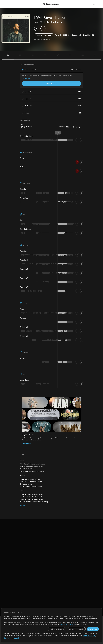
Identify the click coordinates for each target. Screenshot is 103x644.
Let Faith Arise (55, 22)
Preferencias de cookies (67, 625)
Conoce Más (26, 78)
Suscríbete (51, 83)
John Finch (40, 22)
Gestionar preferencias (57, 629)
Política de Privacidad (11, 638)
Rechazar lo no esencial (76, 629)
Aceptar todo (93, 629)
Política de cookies (89, 636)
